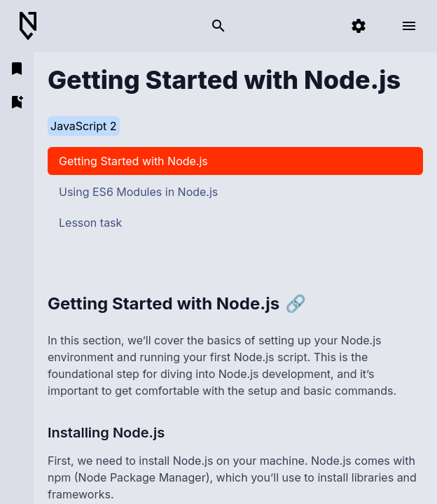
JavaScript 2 (84, 126)
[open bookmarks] (17, 69)
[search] (218, 26)
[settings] (359, 26)
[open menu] (409, 26)
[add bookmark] (17, 102)
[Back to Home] (34, 26)
